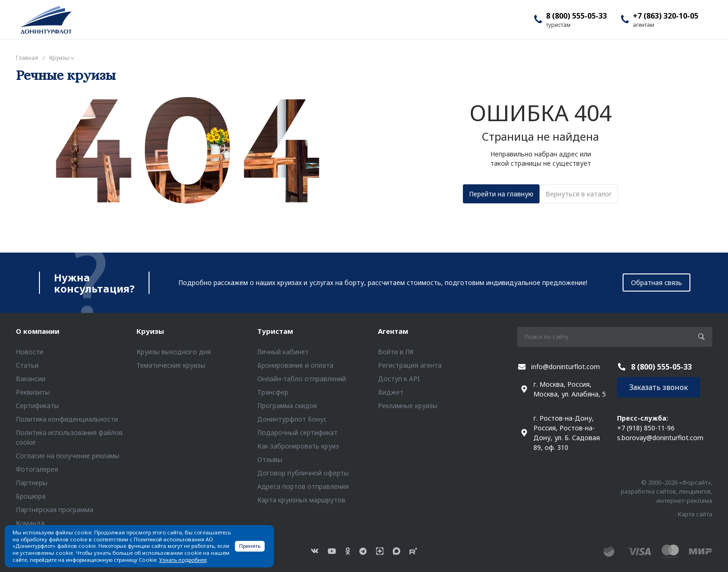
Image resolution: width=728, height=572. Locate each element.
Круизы (150, 331)
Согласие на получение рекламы (68, 456)
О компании (38, 331)
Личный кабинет (283, 352)
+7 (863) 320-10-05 (666, 16)
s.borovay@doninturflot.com (660, 438)
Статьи (27, 365)
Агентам (393, 331)
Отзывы (270, 459)
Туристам (275, 331)
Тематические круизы (171, 365)
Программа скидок (287, 406)
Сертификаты (37, 406)
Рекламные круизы (408, 406)
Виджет (391, 392)
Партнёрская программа (55, 510)
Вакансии (31, 379)
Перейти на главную (501, 194)
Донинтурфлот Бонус (292, 419)
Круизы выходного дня (174, 352)
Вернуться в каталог (579, 194)
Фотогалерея (37, 469)
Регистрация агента (410, 365)
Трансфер (273, 392)
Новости (29, 352)
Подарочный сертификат (297, 432)
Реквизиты (33, 392)
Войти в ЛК (396, 352)
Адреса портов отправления (303, 486)
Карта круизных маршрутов (301, 500)
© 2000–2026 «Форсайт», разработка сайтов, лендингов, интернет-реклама (666, 491)
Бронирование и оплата (295, 365)
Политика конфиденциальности (67, 419)
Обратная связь (656, 283)
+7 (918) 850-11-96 (646, 428)
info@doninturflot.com (565, 367)
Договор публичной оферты (303, 473)
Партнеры (32, 483)
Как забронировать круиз (298, 446)
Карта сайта (695, 514)
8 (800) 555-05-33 (576, 16)
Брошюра (31, 496)
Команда (30, 523)
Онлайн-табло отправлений (302, 379)
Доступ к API (399, 379)
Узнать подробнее (183, 560)
